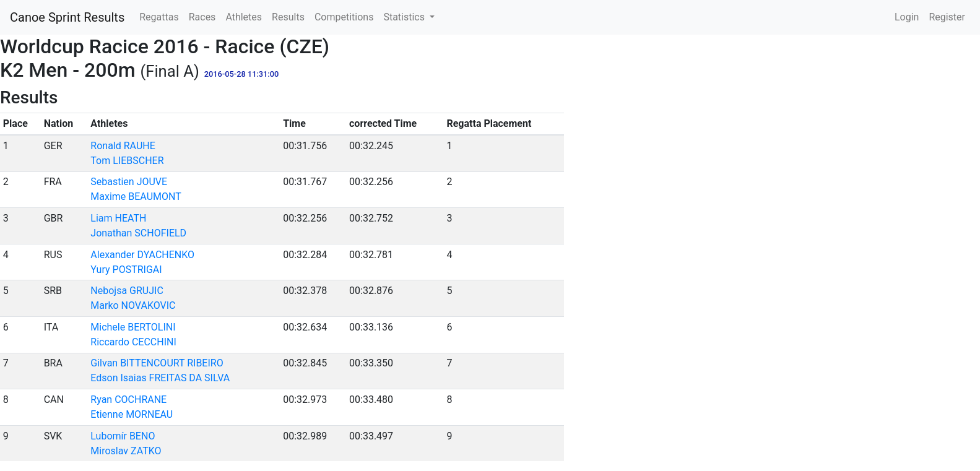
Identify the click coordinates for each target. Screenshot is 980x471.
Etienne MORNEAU (132, 414)
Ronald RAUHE (123, 146)
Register (947, 17)
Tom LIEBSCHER (127, 161)
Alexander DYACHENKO (142, 255)
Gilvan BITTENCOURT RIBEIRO (157, 363)
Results (288, 17)
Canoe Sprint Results (67, 17)
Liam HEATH (118, 218)
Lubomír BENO (123, 436)
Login (907, 17)
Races (202, 17)
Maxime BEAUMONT (136, 197)
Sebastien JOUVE (129, 182)
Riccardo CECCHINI (133, 342)
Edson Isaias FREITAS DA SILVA (160, 378)
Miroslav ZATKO (126, 451)
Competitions (344, 17)
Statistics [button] (405, 17)
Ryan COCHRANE (128, 400)
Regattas (159, 17)
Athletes (244, 17)
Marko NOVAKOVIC (133, 305)
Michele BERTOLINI (133, 327)
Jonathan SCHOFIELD (138, 233)
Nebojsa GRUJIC (127, 291)
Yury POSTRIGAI (126, 270)
